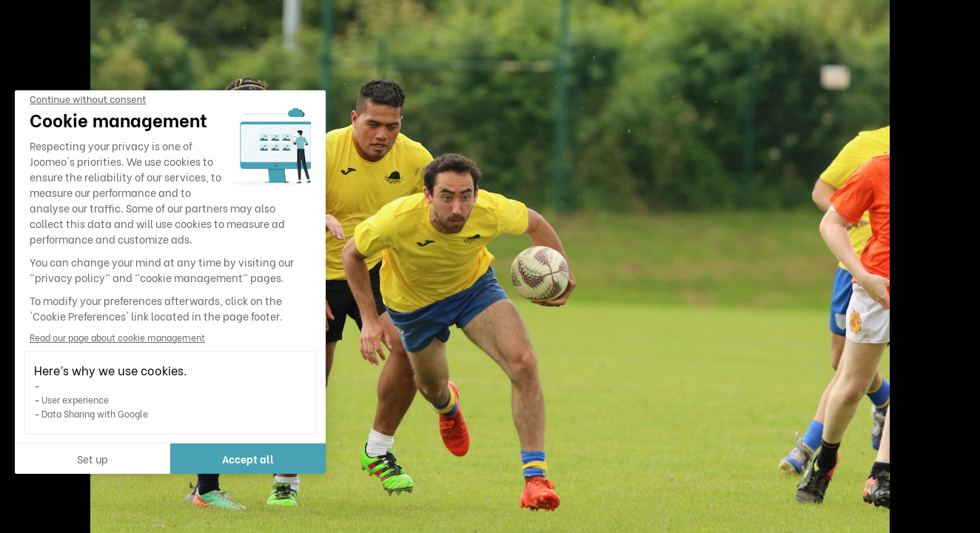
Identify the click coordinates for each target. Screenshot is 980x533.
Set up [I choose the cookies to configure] (93, 459)
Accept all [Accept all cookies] (248, 459)
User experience (75, 399)
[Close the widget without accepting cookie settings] (88, 100)
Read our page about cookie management (117, 337)
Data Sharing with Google (95, 413)
